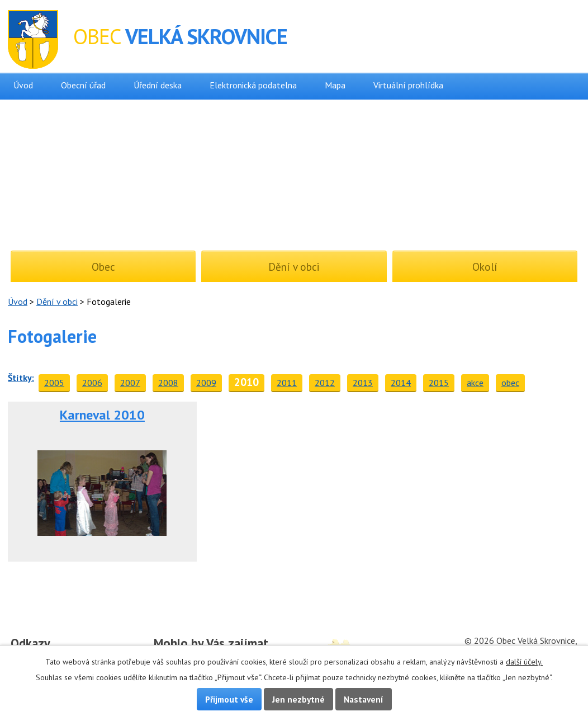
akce (475, 383)
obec (510, 383)
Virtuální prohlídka (408, 85)
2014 (401, 383)
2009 (206, 383)
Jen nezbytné (298, 699)
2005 (54, 383)
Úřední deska (158, 85)
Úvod (23, 85)
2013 (363, 383)
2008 (168, 383)
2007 (130, 383)
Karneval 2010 (102, 415)
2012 (325, 383)
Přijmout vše (229, 699)
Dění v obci (57, 302)
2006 (92, 383)
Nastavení (364, 699)
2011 (287, 383)
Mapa (335, 85)
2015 (439, 383)
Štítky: (21, 378)
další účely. (524, 662)
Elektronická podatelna (253, 85)
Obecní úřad (83, 85)
